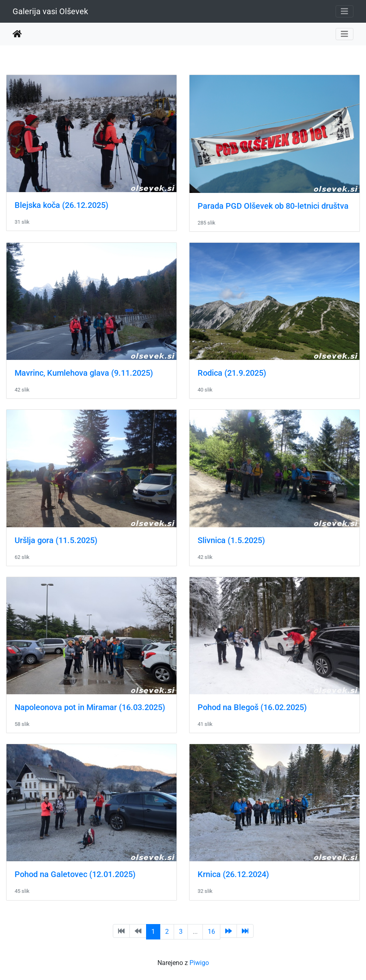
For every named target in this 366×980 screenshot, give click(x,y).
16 (211, 932)
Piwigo (199, 963)
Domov (17, 34)
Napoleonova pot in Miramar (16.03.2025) (90, 707)
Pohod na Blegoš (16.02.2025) (252, 707)
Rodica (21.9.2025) (232, 373)
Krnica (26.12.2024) (233, 874)
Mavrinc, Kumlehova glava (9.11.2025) (84, 373)
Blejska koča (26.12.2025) (61, 205)
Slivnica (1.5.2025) (231, 540)
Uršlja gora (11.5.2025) (56, 540)
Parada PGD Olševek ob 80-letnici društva (273, 206)
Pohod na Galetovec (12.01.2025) (75, 874)
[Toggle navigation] (344, 11)
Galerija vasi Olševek (50, 11)
